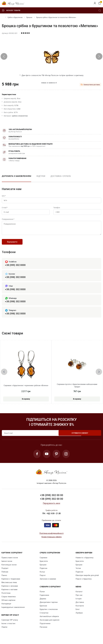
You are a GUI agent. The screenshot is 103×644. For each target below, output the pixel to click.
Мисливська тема (9, 586)
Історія (79, 602)
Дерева (43, 602)
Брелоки (43, 610)
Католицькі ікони (9, 568)
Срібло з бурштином (15, 17)
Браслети (44, 565)
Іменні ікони (7, 565)
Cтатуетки (44, 617)
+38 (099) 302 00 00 (51, 503)
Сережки (43, 561)
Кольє (42, 576)
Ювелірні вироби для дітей (87, 579)
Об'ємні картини (8, 604)
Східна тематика (9, 600)
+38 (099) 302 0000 (15, 268)
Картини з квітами (9, 593)
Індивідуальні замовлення (13, 611)
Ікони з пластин (8, 627)
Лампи (4, 631)
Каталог (79, 595)
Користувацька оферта (52, 541)
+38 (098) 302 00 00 (51, 499)
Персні (43, 579)
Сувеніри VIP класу (10, 624)
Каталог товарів (11, 10)
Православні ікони (10, 561)
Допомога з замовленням (16, 176)
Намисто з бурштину (84, 561)
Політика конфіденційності (52, 537)
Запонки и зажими (48, 583)
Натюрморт (6, 607)
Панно (4, 579)
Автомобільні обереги (49, 620)
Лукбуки (79, 617)
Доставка (80, 606)
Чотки (78, 572)
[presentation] (4, 56)
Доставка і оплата (61, 176)
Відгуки (41, 176)
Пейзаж (5, 576)
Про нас (79, 599)
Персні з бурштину (84, 583)
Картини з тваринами (11, 583)
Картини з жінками (10, 590)
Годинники (44, 599)
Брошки (29, 17)
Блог (78, 613)
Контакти (80, 610)
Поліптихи (6, 597)
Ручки (42, 595)
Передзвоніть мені (51, 507)
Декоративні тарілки (49, 606)
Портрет (5, 572)
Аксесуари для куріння (49, 624)
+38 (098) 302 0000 (15, 280)
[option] (41, 178)
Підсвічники (45, 627)
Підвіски (43, 572)
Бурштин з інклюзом (49, 613)
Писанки (43, 631)
